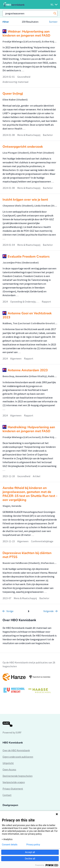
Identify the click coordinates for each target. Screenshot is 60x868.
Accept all (30, 852)
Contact (7, 795)
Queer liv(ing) (13, 94)
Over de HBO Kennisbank (16, 750)
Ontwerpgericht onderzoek (23, 147)
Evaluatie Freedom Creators (29, 257)
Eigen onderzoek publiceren (18, 757)
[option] (30, 685)
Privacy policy (33, 845)
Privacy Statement (13, 789)
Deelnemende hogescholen (18, 776)
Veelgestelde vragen (14, 782)
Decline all (30, 859)
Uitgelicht (8, 763)
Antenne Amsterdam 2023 (28, 370)
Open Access (9, 769)
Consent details (10, 845)
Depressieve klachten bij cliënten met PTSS (27, 555)
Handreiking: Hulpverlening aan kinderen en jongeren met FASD (29, 429)
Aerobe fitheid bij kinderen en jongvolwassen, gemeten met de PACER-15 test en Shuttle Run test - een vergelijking (30, 494)
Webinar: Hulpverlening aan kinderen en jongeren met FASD (26, 33)
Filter (6, 22)
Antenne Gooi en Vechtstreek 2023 (27, 315)
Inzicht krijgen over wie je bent (25, 200)
